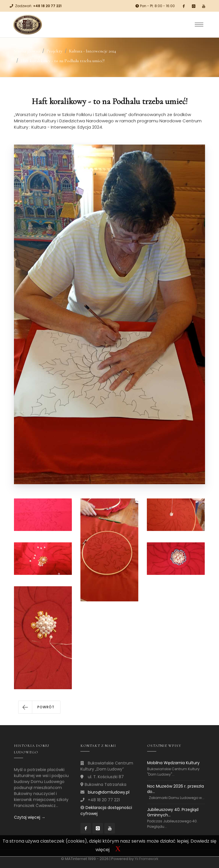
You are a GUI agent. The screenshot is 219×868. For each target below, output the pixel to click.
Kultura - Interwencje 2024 (93, 51)
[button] (39, 707)
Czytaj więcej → (30, 817)
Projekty (54, 51)
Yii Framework (146, 859)
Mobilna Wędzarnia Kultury (173, 763)
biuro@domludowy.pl (109, 792)
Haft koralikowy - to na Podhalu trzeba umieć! (63, 61)
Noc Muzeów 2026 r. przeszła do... (176, 789)
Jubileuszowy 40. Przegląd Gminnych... (173, 812)
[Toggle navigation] (199, 25)
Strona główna (27, 51)
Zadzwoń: (38, 6)
